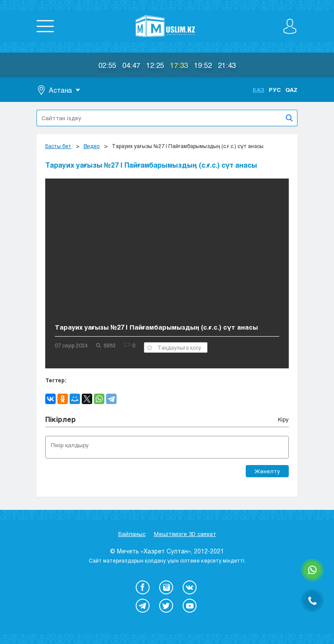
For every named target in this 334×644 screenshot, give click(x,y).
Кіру (283, 419)
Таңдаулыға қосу (174, 347)
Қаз (259, 90)
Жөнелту (267, 471)
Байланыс (132, 534)
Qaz (291, 90)
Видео (92, 146)
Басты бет (58, 146)
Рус (275, 90)
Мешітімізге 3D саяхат (185, 534)
